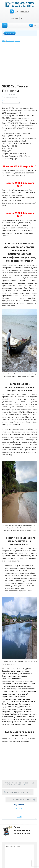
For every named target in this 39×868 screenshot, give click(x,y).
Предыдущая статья (18, 792)
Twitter (21, 18)
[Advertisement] (19, 64)
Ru (31, 26)
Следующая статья (22, 799)
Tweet (19, 817)
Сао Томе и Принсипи (13, 41)
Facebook (26, 18)
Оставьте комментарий (11, 103)
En (34, 26)
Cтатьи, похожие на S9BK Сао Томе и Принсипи (19, 784)
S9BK (4, 41)
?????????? (19, 808)
